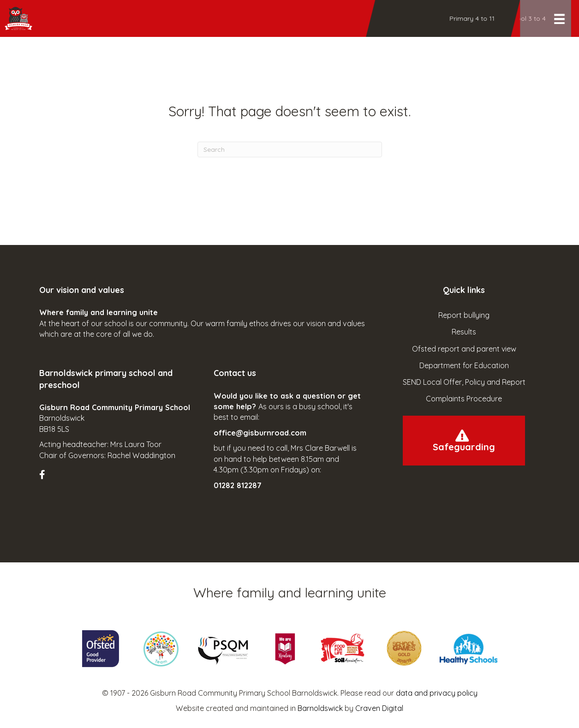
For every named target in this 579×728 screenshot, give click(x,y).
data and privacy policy (437, 693)
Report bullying (464, 315)
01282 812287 (238, 485)
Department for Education (464, 365)
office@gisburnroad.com (260, 433)
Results (464, 332)
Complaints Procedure (464, 399)
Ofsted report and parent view (464, 349)
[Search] (290, 149)
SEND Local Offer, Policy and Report (464, 382)
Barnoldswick (320, 708)
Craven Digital (379, 708)
